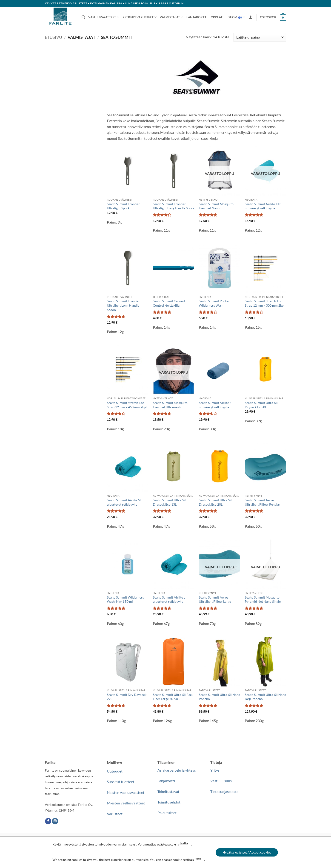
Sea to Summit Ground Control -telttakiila (169, 303)
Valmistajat (171, 17)
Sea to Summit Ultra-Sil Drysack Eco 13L (169, 502)
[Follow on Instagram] (55, 821)
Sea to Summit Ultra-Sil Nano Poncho (220, 697)
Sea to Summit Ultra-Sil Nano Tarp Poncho (265, 697)
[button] (251, 17)
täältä (184, 843)
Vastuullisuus (221, 781)
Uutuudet (115, 771)
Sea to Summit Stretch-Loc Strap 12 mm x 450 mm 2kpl (127, 405)
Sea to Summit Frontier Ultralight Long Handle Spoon (123, 305)
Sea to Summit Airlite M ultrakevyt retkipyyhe (124, 502)
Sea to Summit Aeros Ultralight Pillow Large (215, 599)
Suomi (237, 17)
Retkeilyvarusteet (140, 17)
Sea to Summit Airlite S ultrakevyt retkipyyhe (215, 405)
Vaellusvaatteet (104, 17)
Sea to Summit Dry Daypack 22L (127, 697)
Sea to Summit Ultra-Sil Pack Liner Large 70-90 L (173, 697)
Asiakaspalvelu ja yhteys (177, 770)
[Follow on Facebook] (48, 821)
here (197, 858)
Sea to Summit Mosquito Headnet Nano (216, 206)
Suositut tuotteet (121, 782)
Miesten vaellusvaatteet (126, 803)
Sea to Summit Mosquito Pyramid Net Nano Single (263, 599)
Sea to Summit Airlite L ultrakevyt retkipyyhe (169, 599)
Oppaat (217, 17)
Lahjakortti (197, 17)
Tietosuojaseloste (224, 791)
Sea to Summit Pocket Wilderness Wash (214, 303)
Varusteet (115, 814)
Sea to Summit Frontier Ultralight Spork (123, 206)
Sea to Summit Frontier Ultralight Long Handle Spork (174, 206)
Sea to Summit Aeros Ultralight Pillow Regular (263, 502)
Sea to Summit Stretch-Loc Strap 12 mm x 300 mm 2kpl (265, 303)
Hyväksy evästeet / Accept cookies (247, 852)
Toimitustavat (168, 791)
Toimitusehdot (169, 802)
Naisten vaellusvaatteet (126, 792)
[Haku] (83, 17)
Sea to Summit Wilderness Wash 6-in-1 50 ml (125, 599)
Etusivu (53, 37)
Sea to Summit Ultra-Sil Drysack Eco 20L (215, 502)
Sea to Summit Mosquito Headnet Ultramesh (170, 405)
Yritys (215, 770)
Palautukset (167, 813)
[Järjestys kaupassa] (260, 37)
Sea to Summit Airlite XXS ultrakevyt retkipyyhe (263, 206)
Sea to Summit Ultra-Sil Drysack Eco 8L (261, 405)
